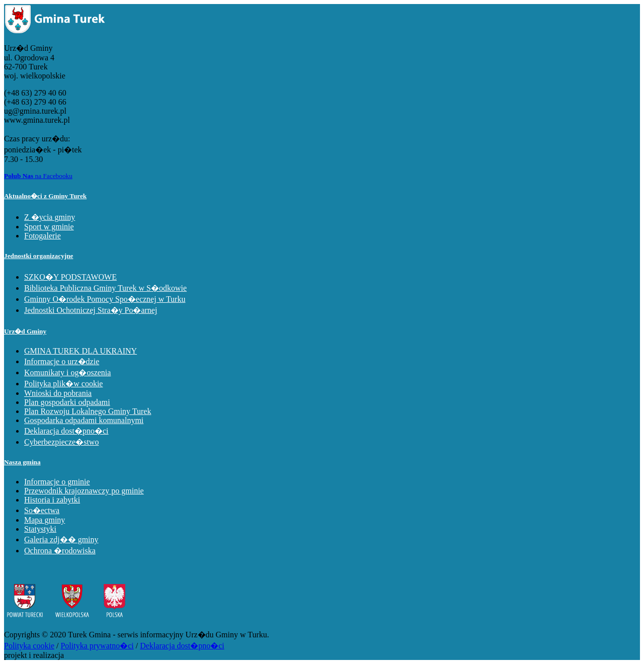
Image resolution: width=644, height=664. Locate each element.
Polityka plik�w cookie (63, 384)
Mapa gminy (45, 520)
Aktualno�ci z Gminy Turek (45, 196)
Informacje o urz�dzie (62, 361)
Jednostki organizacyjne (38, 256)
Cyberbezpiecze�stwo (61, 442)
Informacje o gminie (57, 482)
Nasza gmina (22, 462)
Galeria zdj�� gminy (61, 539)
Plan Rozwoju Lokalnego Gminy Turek (88, 411)
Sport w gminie (49, 227)
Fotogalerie (43, 236)
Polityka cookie (29, 646)
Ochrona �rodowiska (60, 551)
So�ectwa (42, 510)
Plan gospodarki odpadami (67, 402)
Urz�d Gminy (25, 331)
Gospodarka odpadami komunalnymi (84, 420)
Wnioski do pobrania (58, 393)
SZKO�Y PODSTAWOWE (70, 277)
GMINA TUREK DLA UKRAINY (80, 351)
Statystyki (40, 529)
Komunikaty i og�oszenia (67, 372)
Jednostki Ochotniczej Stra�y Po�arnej (91, 310)
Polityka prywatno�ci (97, 646)
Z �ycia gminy (50, 217)
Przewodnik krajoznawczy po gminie (84, 491)
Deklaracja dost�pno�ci (66, 431)
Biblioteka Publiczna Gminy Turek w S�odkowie (105, 288)
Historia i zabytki (52, 500)
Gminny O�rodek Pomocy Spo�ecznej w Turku (105, 299)
